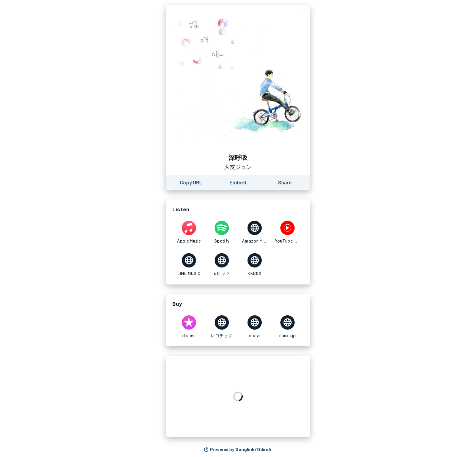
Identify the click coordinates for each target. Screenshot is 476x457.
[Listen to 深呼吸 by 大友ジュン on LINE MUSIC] (189, 265)
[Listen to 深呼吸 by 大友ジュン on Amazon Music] (254, 232)
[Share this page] (285, 183)
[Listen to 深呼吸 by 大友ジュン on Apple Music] (189, 232)
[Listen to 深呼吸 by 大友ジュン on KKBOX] (254, 265)
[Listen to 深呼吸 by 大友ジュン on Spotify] (222, 232)
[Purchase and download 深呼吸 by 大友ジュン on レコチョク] (222, 327)
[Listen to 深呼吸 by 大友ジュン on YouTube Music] (287, 232)
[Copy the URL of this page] (191, 183)
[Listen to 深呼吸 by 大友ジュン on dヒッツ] (222, 265)
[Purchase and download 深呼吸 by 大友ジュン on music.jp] (287, 327)
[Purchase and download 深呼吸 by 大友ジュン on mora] (254, 327)
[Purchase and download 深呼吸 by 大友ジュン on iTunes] (189, 327)
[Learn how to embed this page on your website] (238, 183)
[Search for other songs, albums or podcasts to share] (238, 449)
